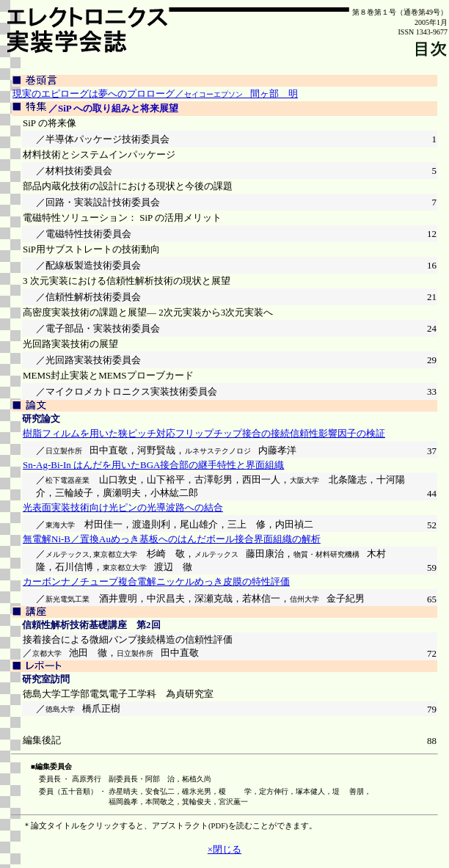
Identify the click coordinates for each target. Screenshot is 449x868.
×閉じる (224, 849)
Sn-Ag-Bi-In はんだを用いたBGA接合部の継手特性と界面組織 (153, 465)
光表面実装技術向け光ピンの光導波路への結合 (123, 507)
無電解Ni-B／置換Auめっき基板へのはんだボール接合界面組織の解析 (172, 539)
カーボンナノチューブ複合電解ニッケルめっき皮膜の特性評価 (156, 581)
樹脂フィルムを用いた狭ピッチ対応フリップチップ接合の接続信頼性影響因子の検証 (204, 433)
